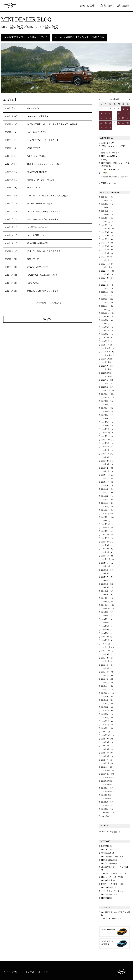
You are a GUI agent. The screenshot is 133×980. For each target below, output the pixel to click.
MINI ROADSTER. (34, 188)
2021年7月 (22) (107, 324)
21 (128, 118)
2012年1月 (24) (107, 725)
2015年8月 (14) (107, 574)
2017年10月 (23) (107, 482)
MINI (10, 6)
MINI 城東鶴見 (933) (109, 860)
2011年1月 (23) (107, 767)
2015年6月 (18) (107, 581)
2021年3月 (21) (107, 338)
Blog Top (48, 319)
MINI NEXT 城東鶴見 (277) (111, 864)
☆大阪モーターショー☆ (38, 227)
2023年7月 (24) (107, 239)
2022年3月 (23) (107, 296)
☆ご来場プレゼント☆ (37, 172)
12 (119, 113)
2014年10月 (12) (108, 609)
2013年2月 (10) (107, 679)
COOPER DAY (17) (108, 853)
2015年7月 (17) (107, 577)
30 (106, 128)
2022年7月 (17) (107, 282)
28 (128, 123)
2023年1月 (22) (107, 260)
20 (123, 118)
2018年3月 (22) (107, 464)
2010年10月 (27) (108, 778)
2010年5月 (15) (107, 795)
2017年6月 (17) (107, 496)
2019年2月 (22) (107, 426)
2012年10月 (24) (108, 693)
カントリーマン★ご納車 (111, 170)
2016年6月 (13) (107, 538)
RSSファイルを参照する (111, 832)
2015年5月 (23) (107, 584)
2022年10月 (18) (108, 271)
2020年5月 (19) (107, 373)
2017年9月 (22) (107, 486)
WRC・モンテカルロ (36, 156)
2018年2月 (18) (107, 468)
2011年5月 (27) (107, 753)
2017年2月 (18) (107, 510)
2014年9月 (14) (107, 612)
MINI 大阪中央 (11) (109, 888)
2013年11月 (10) (107, 647)
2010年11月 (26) (108, 774)
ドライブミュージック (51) (112, 891)
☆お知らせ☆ (33, 283)
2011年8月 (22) (107, 742)
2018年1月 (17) (107, 471)
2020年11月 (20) (108, 352)
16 (106, 118)
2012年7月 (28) (107, 704)
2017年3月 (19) (107, 507)
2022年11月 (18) (107, 267)
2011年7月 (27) (107, 746)
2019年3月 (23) (107, 422)
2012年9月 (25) (107, 697)
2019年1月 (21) (107, 429)
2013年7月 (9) (107, 661)
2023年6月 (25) (107, 243)
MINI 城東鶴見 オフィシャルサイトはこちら (26, 37)
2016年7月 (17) (107, 535)
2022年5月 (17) (107, 289)
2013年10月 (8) (107, 651)
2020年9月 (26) (107, 359)
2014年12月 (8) (107, 602)
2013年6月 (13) (107, 665)
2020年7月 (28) (107, 366)
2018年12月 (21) (107, 433)
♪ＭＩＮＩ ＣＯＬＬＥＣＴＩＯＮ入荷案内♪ (48, 196)
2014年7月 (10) (107, 619)
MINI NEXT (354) (108, 898)
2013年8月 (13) (107, 658)
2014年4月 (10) (107, 630)
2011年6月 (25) (107, 749)
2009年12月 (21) (108, 813)
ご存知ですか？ (34, 148)
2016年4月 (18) (107, 545)
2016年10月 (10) (108, 524)
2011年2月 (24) (107, 763)
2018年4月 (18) (107, 461)
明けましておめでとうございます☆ (43, 291)
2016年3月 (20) (107, 549)
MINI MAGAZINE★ (109, 156)
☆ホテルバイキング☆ (37, 132)
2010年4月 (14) (107, 799)
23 (106, 123)
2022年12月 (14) (107, 264)
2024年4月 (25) (107, 208)
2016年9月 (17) (107, 528)
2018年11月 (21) (107, 436)
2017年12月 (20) (107, 475)
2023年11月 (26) (107, 225)
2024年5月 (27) (107, 204)
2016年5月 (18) (107, 542)
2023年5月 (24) (107, 246)
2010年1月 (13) (107, 809)
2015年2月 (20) (107, 595)
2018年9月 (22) (107, 443)
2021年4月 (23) (107, 334)
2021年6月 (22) (107, 327)
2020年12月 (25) (108, 348)
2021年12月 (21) (107, 306)
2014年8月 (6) (107, 616)
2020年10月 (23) (108, 355)
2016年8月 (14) (107, 531)
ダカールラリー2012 (36, 235)
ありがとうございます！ (38, 267)
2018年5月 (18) (107, 457)
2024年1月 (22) (107, 218)
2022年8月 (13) (107, 278)
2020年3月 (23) (107, 380)
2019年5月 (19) (107, 415)
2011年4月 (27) (107, 756)
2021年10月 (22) (107, 313)
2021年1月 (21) (107, 345)
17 (110, 118)
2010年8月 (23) (107, 785)
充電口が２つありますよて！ (113, 153)
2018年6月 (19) (107, 454)
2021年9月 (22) (107, 317)
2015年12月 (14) (107, 559)
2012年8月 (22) (107, 700)
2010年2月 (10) (107, 806)
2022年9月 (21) (107, 274)
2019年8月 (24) (107, 405)
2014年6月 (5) (107, 623)
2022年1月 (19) (107, 303)
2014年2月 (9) (107, 637)
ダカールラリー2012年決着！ (40, 204)
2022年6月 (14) (107, 285)
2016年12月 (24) (107, 517)
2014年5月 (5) (107, 626)
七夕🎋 (104, 173)
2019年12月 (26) (107, 391)
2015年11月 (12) (107, 563)
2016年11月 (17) (107, 521)
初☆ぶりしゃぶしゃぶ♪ (38, 243)
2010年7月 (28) (107, 788)
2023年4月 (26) (107, 250)
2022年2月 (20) (107, 299)
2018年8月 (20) (107, 447)
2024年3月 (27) (107, 211)
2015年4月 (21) (107, 588)
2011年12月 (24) (107, 728)
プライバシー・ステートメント (38, 972)
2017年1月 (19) (107, 514)
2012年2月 (55, 303)
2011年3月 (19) (107, 760)
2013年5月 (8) (107, 668)
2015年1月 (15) (107, 598)
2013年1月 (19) (107, 683)
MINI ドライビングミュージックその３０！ (46, 164)
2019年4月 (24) (107, 419)
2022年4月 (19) (107, 292)
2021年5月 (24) (107, 331)
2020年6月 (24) (107, 369)
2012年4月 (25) (107, 714)
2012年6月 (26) (107, 707)
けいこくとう (33, 109)
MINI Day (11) (106, 850)
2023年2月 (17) (107, 257)
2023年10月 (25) (108, 229)
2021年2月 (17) (107, 341)
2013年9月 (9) (107, 654)
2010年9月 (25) (107, 781)
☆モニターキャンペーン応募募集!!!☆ (43, 220)
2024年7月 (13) (107, 197)
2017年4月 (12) (107, 503)
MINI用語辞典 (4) (108, 880)
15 (101, 118)
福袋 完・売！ (34, 259)
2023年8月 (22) (107, 236)
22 (101, 123)
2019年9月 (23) (107, 401)
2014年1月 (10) (107, 640)
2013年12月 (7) (107, 644)
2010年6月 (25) (107, 792)
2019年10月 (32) (108, 398)
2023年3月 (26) (107, 253)
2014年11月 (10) (108, 605)
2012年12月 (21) (107, 686)
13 (123, 113)
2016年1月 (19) (107, 556)
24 (110, 123)
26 (119, 123)
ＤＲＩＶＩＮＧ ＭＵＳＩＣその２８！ (45, 251)
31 (110, 128)
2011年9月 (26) (107, 739)
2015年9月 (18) (107, 570)
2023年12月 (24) (107, 222)
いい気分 (105, 160)
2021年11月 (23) (107, 310)
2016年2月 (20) (107, 552)
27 (123, 123)
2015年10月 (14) (108, 566)
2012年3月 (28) (107, 718)
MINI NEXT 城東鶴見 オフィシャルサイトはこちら (79, 37)
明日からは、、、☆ (109, 183)
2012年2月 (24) (107, 721)
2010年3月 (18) (107, 802)
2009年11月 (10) (108, 816)
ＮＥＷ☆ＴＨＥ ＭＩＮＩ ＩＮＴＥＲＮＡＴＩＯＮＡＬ (53, 124)
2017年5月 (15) (107, 500)
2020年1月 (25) (107, 387)
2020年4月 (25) (107, 377)
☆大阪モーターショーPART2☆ (41, 180)
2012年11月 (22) (107, 690)
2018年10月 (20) (108, 440)
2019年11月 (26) (107, 394)
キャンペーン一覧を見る (111, 919)
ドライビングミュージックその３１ (43, 140)
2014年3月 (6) (107, 633)
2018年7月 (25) (107, 450)
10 (110, 113)
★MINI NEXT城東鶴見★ (38, 116)
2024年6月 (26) (107, 201)
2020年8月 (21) (107, 362)
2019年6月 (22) (107, 412)
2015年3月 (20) (107, 591)
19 (119, 118)
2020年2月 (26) (107, 384)
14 (128, 113)
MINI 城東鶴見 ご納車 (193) (112, 857)
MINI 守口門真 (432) (109, 895)
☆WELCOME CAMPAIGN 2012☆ (42, 275)
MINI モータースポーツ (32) (112, 877)
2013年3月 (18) (107, 676)
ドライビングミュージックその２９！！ (45, 212)
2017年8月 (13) (107, 489)
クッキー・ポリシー (11, 972)
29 (101, 128)
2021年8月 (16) (107, 320)
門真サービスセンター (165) (113, 884)
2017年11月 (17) (107, 479)
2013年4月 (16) (107, 672)
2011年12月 (41, 303)
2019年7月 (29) (107, 408)
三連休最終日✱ (107, 143)
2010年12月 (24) (108, 771)
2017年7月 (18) (107, 493)
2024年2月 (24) (107, 215)
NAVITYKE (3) (107, 846)
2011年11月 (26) (107, 732)
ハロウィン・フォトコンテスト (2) (115, 874)
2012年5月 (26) (107, 711)
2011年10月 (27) (107, 735)
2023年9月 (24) (107, 232)
